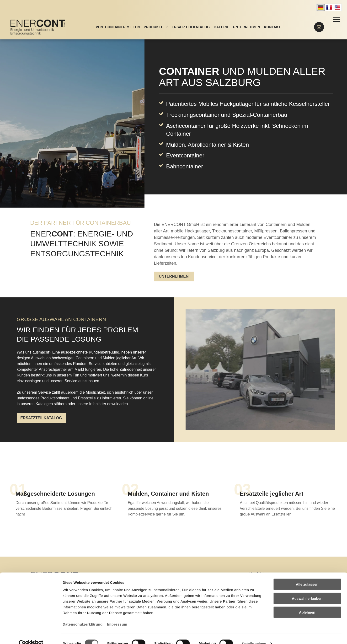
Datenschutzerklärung (83, 615)
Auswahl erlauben (307, 589)
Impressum (117, 615)
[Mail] (319, 31)
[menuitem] (117, 27)
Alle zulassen (307, 575)
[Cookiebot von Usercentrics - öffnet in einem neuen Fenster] (31, 635)
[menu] (336, 20)
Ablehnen (307, 603)
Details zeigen (254, 635)
